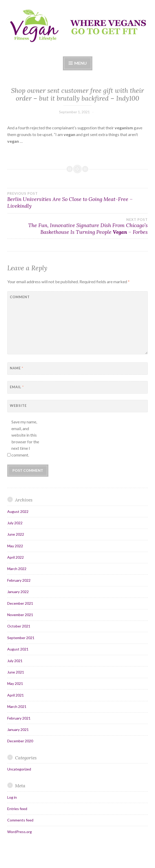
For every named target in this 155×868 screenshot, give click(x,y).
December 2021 (20, 603)
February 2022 (19, 580)
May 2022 (15, 546)
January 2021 (18, 729)
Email (17, 387)
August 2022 (18, 511)
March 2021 (17, 706)
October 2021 (19, 626)
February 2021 (19, 718)
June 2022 (16, 534)
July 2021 (15, 661)
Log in (12, 797)
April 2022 (16, 557)
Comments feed (20, 820)
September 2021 (21, 638)
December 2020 (20, 741)
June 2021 (16, 672)
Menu (80, 63)
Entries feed (17, 809)
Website (18, 406)
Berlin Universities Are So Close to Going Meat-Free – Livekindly (77, 200)
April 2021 (16, 695)
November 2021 (20, 615)
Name (17, 368)
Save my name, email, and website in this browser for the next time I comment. (25, 438)
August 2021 (18, 649)
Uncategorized (19, 769)
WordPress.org (20, 832)
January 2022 (18, 592)
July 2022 (15, 523)
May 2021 (15, 683)
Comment (20, 297)
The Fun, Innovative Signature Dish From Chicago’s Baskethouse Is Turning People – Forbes (77, 226)
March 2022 (17, 569)
